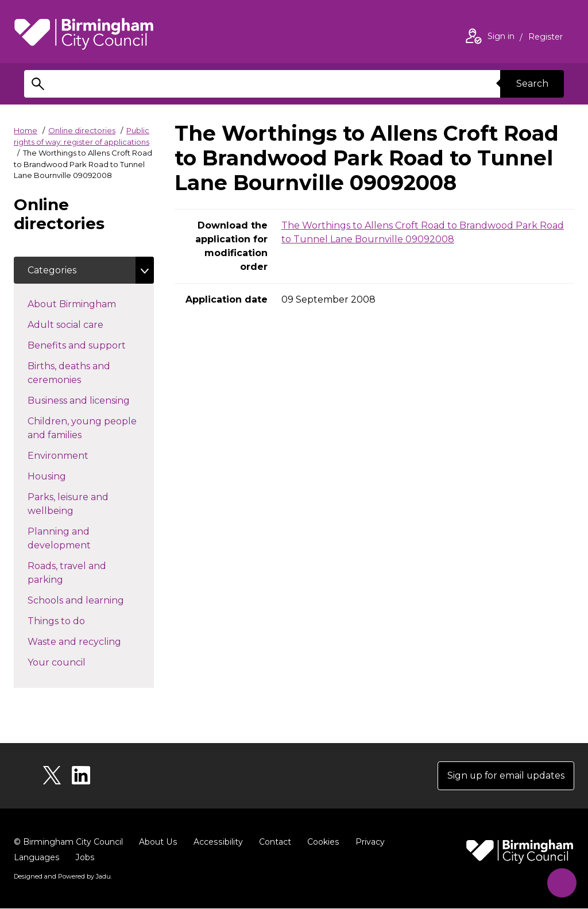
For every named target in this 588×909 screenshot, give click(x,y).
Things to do (77, 621)
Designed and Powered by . (63, 877)
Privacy (367, 842)
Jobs (84, 858)
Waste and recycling (91, 641)
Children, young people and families (82, 429)
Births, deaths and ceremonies (75, 374)
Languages (36, 858)
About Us (158, 842)
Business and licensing (91, 400)
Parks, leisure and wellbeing (71, 504)
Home (26, 130)
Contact (273, 842)
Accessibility (216, 842)
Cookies (321, 842)
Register (546, 38)
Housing (67, 476)
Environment (78, 455)
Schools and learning (91, 600)
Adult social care (86, 324)
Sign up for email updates (505, 776)
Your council (77, 662)
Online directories (82, 130)
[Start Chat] (561, 882)
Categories (52, 270)
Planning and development (80, 539)
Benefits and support (91, 345)
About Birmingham (91, 304)
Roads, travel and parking (67, 573)
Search (532, 84)
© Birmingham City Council (68, 842)
